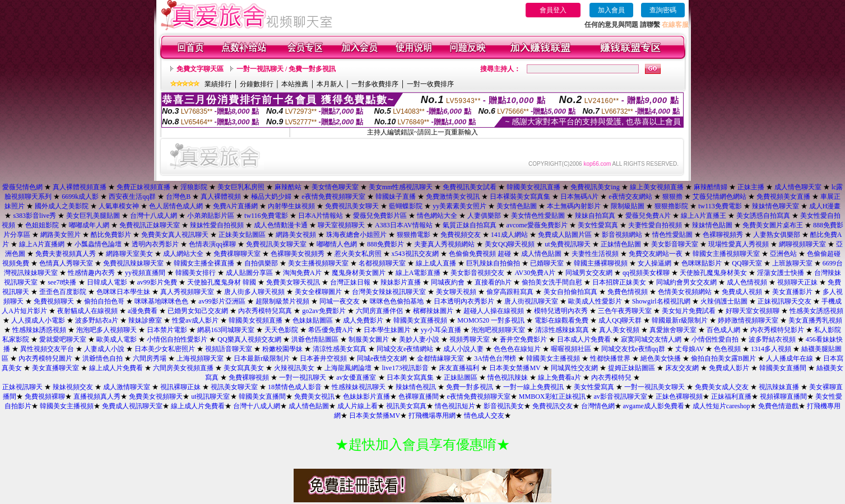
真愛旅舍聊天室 (673, 330)
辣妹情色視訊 (416, 387)
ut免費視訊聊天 (567, 244)
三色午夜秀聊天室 (625, 311)
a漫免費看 (143, 311)
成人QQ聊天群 (620, 320)
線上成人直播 (436, 263)
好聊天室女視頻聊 (753, 311)
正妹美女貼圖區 (242, 235)
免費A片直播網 (236, 206)
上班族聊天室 (792, 263)
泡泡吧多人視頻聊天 (106, 330)
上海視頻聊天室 (200, 358)
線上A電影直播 (418, 273)
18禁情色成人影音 (295, 387)
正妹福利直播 (731, 396)
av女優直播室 (356, 377)
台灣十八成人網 (154, 216)
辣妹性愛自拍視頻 (217, 225)
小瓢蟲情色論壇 (98, 244)
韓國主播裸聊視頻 (601, 263)
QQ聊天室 (747, 263)
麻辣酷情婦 (711, 187)
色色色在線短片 (517, 349)
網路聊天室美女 (129, 254)
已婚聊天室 (547, 263)
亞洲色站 (783, 254)
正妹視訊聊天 (22, 387)
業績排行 (218, 84)
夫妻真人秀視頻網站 (444, 244)
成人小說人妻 (463, 349)
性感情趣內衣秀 (91, 273)
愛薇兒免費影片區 (380, 216)
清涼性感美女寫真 (340, 349)
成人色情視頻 (747, 282)
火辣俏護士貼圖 (724, 301)
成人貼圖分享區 (249, 273)
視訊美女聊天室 (234, 387)
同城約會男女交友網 (686, 282)
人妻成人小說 (104, 349)
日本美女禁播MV (515, 368)
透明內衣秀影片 (155, 244)
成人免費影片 (363, 320)
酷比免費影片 (111, 235)
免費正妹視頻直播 (143, 187)
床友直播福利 (459, 368)
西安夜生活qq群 (132, 197)
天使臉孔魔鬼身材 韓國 (222, 282)
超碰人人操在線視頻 (494, 311)
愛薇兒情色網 (22, 187)
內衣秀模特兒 (611, 377)
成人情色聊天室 (798, 187)
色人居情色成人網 (176, 206)
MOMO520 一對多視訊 (491, 320)
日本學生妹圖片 (387, 330)
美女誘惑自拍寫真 (763, 216)
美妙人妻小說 (419, 339)
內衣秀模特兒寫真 (265, 311)
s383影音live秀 (34, 216)
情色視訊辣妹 (508, 377)
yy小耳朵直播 (441, 330)
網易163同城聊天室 (226, 330)
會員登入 (553, 10)
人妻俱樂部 (484, 216)
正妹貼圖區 (461, 377)
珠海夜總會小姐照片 (356, 235)
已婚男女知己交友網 (198, 311)
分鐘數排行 (257, 84)
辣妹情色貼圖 (712, 225)
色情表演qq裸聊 (212, 244)
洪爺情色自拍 (103, 358)
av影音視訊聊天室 (621, 396)
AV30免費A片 (535, 273)
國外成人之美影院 (62, 206)
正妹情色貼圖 (621, 244)
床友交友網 (682, 368)
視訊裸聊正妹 (180, 387)
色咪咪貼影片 (702, 263)
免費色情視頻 (628, 292)
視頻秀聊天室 (470, 339)
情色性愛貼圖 (672, 235)
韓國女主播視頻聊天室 (726, 254)
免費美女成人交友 (722, 387)
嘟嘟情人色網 (337, 244)
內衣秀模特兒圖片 (45, 358)
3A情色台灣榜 (495, 358)
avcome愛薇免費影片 (537, 225)
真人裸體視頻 (221, 197)
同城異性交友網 (574, 368)
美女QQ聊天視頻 (510, 244)
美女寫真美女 (244, 368)
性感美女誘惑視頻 (816, 311)
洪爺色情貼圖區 (315, 339)
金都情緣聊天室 (440, 358)
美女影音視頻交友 (477, 273)
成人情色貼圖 (541, 254)
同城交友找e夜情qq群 (633, 349)
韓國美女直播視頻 (420, 320)
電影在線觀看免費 (561, 320)
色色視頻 (727, 349)
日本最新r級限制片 (262, 358)
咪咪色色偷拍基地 (397, 301)
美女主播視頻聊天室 (318, 263)
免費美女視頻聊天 (156, 396)
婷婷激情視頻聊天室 (748, 320)
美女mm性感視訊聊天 (401, 187)
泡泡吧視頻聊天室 (498, 330)
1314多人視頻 (771, 349)
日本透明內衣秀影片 (464, 301)
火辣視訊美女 (294, 368)
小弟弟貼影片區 (211, 216)
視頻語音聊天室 (229, 349)
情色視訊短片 (455, 406)
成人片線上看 (357, 406)
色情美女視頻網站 (685, 292)
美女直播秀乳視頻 (815, 320)
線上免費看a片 (560, 377)
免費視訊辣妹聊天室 (133, 263)
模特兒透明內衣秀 (561, 311)
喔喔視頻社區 (571, 349)
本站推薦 (295, 84)
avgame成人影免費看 (654, 406)
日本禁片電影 (167, 330)
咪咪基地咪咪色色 (161, 301)
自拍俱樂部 (261, 263)
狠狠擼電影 (414, 235)
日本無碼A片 (580, 197)
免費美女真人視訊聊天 (175, 235)
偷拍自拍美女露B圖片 (723, 358)
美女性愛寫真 (598, 225)
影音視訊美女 (504, 406)
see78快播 (62, 282)
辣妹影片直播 (401, 282)
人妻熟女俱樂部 (777, 235)
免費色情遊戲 (778, 406)
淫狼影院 (194, 187)
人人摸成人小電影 (38, 320)
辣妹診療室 (145, 320)
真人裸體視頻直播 (80, 187)
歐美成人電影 (117, 339)
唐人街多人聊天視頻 (254, 292)
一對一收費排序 (430, 84)
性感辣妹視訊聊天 (359, 387)
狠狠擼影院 (671, 206)
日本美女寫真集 (410, 377)
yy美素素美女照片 (459, 206)
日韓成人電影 (107, 282)
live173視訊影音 (405, 368)
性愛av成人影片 (195, 320)
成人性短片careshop (721, 406)
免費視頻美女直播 (783, 197)
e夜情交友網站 (630, 197)
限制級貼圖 (628, 206)
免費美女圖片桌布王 (773, 225)
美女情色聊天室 (335, 187)
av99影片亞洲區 (222, 301)
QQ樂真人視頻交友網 (249, 339)
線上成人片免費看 (116, 368)
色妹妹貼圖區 (313, 320)
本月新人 (330, 84)
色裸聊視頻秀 (723, 235)
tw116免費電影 (266, 216)
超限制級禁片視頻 (282, 301)
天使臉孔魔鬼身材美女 (713, 273)
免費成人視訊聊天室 (132, 406)
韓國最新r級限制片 (680, 320)
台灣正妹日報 (350, 282)
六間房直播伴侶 (379, 311)
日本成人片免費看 (584, 339)
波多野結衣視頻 (772, 339)
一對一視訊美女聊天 (654, 387)
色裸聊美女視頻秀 (298, 254)
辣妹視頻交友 (73, 387)
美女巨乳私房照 (241, 187)
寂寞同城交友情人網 (651, 339)
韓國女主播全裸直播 (204, 263)
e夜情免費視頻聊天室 (333, 197)
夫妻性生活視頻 (595, 254)
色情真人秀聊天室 (66, 263)
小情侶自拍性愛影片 (177, 339)
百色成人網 (723, 330)
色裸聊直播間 (419, 396)
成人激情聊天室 (127, 387)
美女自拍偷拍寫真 (570, 292)
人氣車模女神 (119, 206)
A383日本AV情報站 (403, 225)
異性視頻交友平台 (47, 349)
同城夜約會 (448, 282)
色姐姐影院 (42, 225)
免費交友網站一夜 (656, 254)
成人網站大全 (183, 254)
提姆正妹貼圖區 (632, 368)
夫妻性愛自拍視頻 (655, 225)
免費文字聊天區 (200, 69)
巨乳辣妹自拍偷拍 (493, 263)
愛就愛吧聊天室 (63, 339)
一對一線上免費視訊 (533, 387)
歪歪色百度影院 (63, 292)
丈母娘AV (690, 349)
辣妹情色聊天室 (776, 206)
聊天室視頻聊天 (341, 225)
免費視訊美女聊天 (352, 206)
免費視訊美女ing (595, 187)
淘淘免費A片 (302, 273)
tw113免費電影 (720, 206)
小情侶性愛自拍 (715, 339)
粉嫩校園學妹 (282, 349)
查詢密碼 (663, 10)
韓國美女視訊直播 (533, 187)
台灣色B (178, 197)
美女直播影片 (792, 292)
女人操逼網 (654, 263)
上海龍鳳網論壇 (348, 368)
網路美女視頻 (296, 235)
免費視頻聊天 (54, 301)
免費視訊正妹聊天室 (150, 225)
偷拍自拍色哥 (104, 301)
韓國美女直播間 (783, 368)
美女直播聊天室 (55, 368)
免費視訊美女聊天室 (276, 244)
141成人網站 (509, 235)
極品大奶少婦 (271, 197)
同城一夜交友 (340, 301)
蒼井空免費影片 (523, 339)
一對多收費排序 (375, 84)
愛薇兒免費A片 (648, 216)
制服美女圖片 (369, 339)
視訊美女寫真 (406, 406)
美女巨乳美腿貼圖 (93, 216)
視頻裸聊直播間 (783, 396)
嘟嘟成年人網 (89, 225)
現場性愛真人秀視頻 (739, 244)
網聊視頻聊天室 (802, 244)
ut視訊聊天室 (210, 396)
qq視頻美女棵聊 (646, 273)
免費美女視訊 (314, 396)
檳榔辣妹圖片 (433, 311)
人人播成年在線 (790, 358)
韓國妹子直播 (396, 197)
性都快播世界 (610, 358)
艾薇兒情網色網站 (719, 197)
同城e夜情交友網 (382, 358)
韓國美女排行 (196, 273)
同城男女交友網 (589, 273)
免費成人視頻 (742, 292)
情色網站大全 (437, 216)
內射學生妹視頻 (291, 206)
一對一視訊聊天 (303, 377)
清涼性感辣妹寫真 (562, 330)
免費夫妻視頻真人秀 (66, 254)
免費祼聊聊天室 (237, 254)
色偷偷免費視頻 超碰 (480, 254)
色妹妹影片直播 (366, 396)
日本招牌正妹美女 (619, 282)
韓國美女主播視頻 (553, 358)
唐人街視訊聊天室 (531, 301)
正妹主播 (751, 187)
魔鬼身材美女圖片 (359, 273)
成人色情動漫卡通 (281, 225)
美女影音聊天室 (675, 244)
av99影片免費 (157, 282)
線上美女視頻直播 (657, 187)
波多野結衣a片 (97, 320)
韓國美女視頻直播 (256, 320)
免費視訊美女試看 (470, 187)
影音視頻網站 (622, 235)
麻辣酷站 (288, 187)
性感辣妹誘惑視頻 (39, 330)
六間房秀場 (150, 358)
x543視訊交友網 (415, 254)
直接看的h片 (493, 282)
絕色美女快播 (661, 358)
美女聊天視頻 (456, 292)
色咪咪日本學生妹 (123, 292)
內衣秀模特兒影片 (777, 330)
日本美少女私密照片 (165, 349)
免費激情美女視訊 (453, 197)
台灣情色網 (598, 406)
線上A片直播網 (42, 244)
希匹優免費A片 (331, 330)
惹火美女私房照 (358, 254)
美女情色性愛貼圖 (538, 216)
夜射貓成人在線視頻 (87, 311)
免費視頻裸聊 (45, 396)
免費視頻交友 (461, 235)
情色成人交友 (484, 416)
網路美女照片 (61, 235)
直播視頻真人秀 (97, 396)
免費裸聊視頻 (249, 377)
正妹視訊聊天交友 (784, 301)
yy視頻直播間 (145, 273)
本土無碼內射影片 (574, 206)
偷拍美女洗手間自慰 (552, 282)
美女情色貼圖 (517, 206)
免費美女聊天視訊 (293, 282)
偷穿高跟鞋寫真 (510, 292)
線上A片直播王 (704, 216)
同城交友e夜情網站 (405, 349)
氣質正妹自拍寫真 (470, 225)
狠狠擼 (672, 197)
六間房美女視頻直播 (183, 368)
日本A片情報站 (321, 216)
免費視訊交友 (552, 406)
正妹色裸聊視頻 (679, 396)
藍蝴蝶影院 (406, 206)
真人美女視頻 (619, 330)
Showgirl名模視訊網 (661, 301)
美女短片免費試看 (689, 311)
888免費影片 (386, 244)
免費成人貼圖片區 (565, 235)
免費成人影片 (729, 368)
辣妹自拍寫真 (595, 216)
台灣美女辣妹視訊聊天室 (389, 292)
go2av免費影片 (324, 311)
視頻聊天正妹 (797, 282)
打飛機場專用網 (432, 416)
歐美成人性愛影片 (595, 301)
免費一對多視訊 (470, 387)
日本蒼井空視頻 (323, 358)
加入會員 (611, 10)
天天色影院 (281, 330)
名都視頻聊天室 (382, 263)
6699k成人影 (80, 197)
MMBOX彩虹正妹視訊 (552, 396)
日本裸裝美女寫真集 (520, 197)
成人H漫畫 (825, 206)
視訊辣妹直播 (779, 387)
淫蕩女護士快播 (781, 273)
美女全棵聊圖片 (318, 292)
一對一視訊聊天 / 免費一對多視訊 (286, 69)
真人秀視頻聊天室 (187, 292)
